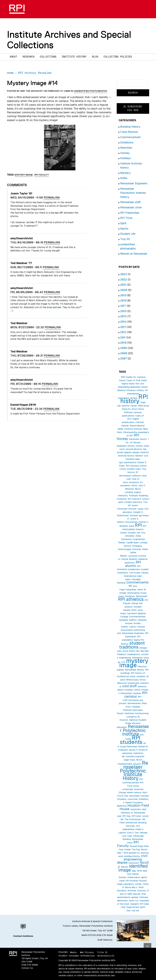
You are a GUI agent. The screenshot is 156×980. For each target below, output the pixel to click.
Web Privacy (87, 952)
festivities (126, 148)
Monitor (139, 456)
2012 (123, 332)
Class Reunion (129, 132)
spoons (126, 406)
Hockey (125, 153)
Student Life (128, 234)
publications (130, 462)
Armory (131, 446)
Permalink (52, 198)
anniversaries (134, 703)
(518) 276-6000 (30, 965)
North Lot (134, 901)
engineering (125, 658)
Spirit (123, 223)
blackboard (133, 683)
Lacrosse (133, 556)
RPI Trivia (126, 218)
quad (131, 526)
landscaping (133, 593)
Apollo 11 (133, 750)
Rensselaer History (135, 670)
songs (138, 884)
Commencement (130, 137)
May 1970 (137, 871)
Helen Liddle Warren (134, 553)
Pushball (133, 496)
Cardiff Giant (133, 543)
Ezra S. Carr (133, 833)
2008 (124, 353)
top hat (135, 910)
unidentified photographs (90, 91)
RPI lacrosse (132, 466)
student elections (133, 502)
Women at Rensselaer (134, 254)
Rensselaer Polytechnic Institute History (133, 193)
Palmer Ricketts (129, 559)
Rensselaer (141, 596)
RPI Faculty (128, 844)
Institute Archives (133, 429)
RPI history (134, 399)
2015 (123, 316)
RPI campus (136, 695)
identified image (133, 868)
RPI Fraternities (130, 213)
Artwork (132, 509)
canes (140, 509)
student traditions (132, 645)
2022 (124, 279)
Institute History (74, 57)
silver (133, 676)
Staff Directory (105, 940)
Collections (48, 57)
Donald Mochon (134, 449)
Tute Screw (135, 573)
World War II (131, 887)
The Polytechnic (133, 819)
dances (137, 894)
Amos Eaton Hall (131, 651)
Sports (124, 229)
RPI (138, 525)
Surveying (133, 700)
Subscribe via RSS (133, 108)
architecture (131, 823)
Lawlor (132, 627)
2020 (124, 290)
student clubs (134, 469)
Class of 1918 (133, 380)
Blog (95, 57)
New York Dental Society (133, 874)
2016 (123, 311)
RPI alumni (133, 564)
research (135, 904)
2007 (124, 358)
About (13, 57)
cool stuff (129, 686)
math (130, 836)
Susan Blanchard (129, 747)
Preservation (134, 877)
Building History (130, 127)
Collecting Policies (118, 57)
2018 (123, 300)
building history (132, 856)
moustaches (131, 522)
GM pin (124, 867)
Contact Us (27, 968)
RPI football (132, 881)
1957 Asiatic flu (128, 377)
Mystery (125, 173)
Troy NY (125, 239)
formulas (137, 549)
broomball (134, 796)
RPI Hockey (128, 437)
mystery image (134, 663)
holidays (125, 158)
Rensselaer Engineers (134, 183)
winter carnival (134, 792)
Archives (132, 891)
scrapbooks (134, 569)
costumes (133, 799)
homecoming (142, 713)
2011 (123, 337)
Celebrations (133, 654)
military (140, 390)
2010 (123, 343)
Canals (139, 446)
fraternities (131, 590)
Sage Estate (133, 907)
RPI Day (127, 816)
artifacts (136, 476)
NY (146, 390)
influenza (131, 390)
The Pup (136, 849)
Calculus (142, 891)
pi (132, 813)
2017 (123, 306)
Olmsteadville (130, 432)
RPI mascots (135, 499)
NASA (124, 178)
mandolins (136, 809)
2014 (123, 322)
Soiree (127, 849)
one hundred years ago (133, 459)
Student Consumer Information (77, 956)
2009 (124, 348)
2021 (123, 285)
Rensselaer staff (130, 202)
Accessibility (106, 956)
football (134, 515)
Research (29, 57)
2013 (123, 327)
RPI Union (137, 816)
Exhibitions (127, 142)
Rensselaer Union (131, 207)
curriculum (134, 863)
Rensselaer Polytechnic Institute (135, 730)
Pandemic (130, 596)
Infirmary (144, 897)
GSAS (134, 486)
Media (73, 952)
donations (134, 482)
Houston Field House (134, 807)
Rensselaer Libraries (131, 693)
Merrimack (122, 901)
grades (135, 897)
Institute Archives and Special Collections (69, 40)
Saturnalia (134, 439)
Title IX (102, 952)
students (141, 676)
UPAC (134, 610)
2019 (123, 295)
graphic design (132, 452)
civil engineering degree (132, 859)
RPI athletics (131, 599)
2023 (124, 274)
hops (132, 760)
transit (134, 406)
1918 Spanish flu (132, 853)
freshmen (129, 713)
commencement (137, 584)
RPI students (131, 740)
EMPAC (133, 620)
